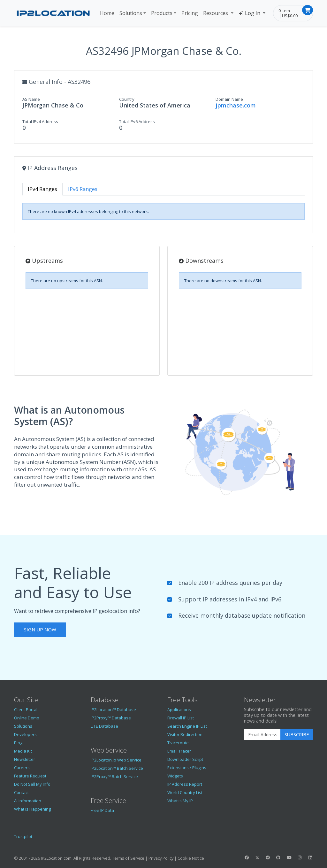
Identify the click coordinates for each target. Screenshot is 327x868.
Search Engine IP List (187, 726)
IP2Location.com (56, 858)
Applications (179, 710)
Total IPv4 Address (40, 121)
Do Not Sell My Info (32, 784)
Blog (18, 743)
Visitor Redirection (185, 734)
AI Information (28, 801)
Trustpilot (23, 836)
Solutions (131, 13)
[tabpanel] (163, 211)
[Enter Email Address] (262, 735)
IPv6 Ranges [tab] (83, 189)
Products (162, 13)
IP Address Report (185, 784)
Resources (216, 13)
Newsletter (25, 759)
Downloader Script (185, 759)
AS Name (31, 99)
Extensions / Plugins (187, 768)
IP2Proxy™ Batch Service (114, 776)
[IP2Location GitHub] (278, 857)
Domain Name (229, 99)
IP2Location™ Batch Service (117, 768)
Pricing (190, 13)
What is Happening (32, 809)
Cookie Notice (191, 858)
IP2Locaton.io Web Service (116, 760)
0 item (284, 11)
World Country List (185, 792)
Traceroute (178, 743)
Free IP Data (102, 810)
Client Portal (26, 710)
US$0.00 (290, 16)
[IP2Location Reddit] (268, 857)
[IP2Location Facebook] (247, 857)
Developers (25, 734)
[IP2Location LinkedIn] (310, 857)
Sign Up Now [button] (40, 629)
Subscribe (297, 735)
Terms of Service (128, 858)
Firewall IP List (181, 718)
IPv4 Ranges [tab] (42, 189)
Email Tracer (179, 751)
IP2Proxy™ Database (111, 718)
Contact (21, 792)
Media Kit (23, 751)
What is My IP (180, 801)
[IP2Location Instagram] (300, 857)
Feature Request (30, 776)
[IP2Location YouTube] (289, 857)
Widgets (175, 776)
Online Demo (27, 718)
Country (127, 99)
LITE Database (104, 726)
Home (107, 13)
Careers (22, 768)
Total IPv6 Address (137, 121)
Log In (250, 13)
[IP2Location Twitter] (257, 857)
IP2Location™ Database (113, 710)
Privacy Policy (161, 858)
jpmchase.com (236, 105)
